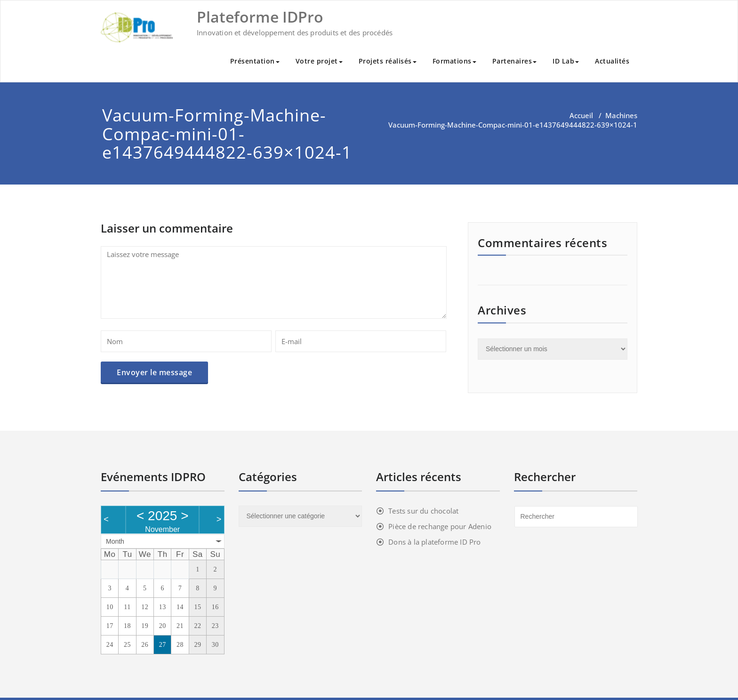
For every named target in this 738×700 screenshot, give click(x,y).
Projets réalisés (388, 61)
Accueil (581, 115)
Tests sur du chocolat (423, 511)
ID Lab (566, 61)
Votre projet (319, 61)
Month (115, 541)
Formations (454, 61)
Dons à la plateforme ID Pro (434, 542)
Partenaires (515, 61)
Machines (621, 115)
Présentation (255, 61)
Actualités (612, 61)
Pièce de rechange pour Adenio (440, 526)
